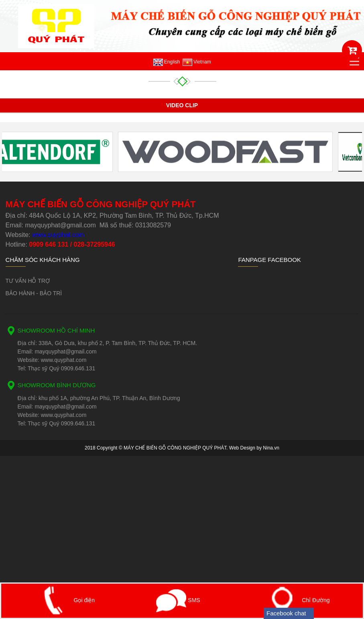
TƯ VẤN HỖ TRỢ (28, 281)
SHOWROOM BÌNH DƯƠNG (57, 385)
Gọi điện (64, 600)
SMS (178, 600)
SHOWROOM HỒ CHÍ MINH (56, 330)
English (167, 62)
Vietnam (197, 62)
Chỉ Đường (296, 600)
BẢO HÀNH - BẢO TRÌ (34, 293)
